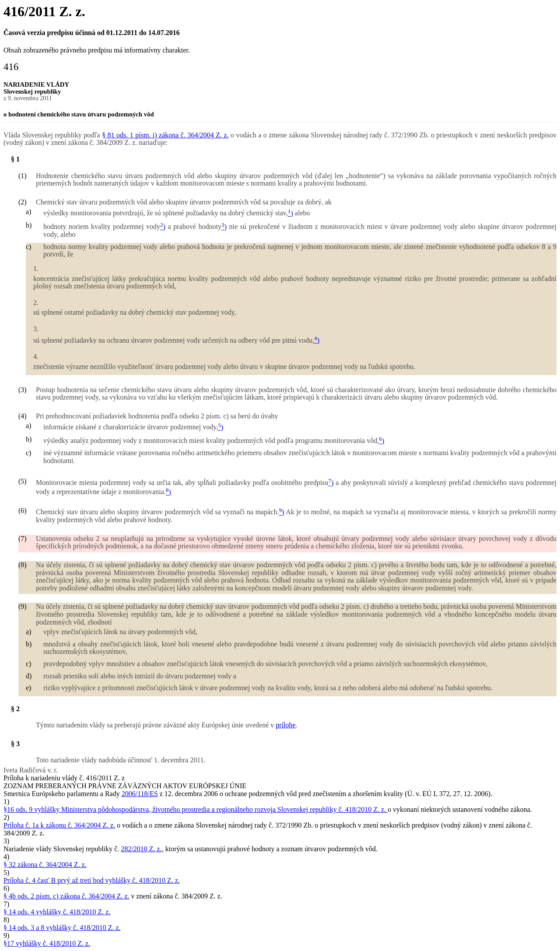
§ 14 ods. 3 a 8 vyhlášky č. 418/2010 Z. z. (62, 928)
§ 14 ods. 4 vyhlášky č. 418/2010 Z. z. (57, 912)
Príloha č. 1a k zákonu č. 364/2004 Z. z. (59, 825)
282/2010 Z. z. (141, 849)
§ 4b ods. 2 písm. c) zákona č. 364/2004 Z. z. (66, 896)
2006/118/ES (140, 794)
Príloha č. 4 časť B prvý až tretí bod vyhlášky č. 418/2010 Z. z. (92, 880)
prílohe (285, 725)
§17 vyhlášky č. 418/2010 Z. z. (47, 943)
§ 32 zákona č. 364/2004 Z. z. (45, 865)
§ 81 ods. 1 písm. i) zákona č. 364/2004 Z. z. (165, 135)
